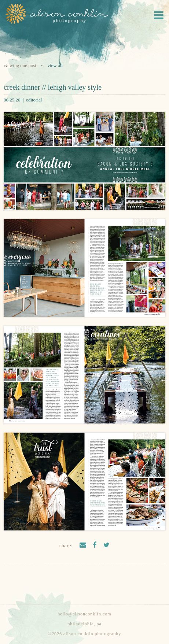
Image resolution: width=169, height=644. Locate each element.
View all (55, 65)
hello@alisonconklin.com (84, 614)
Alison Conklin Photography (56, 14)
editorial (34, 100)
